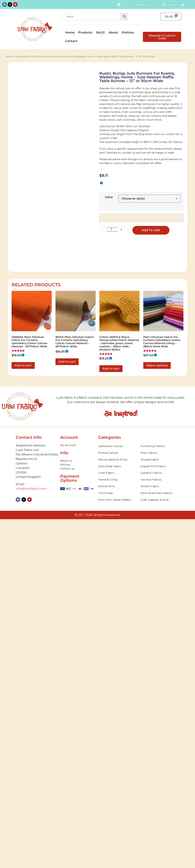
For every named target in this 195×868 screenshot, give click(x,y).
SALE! (100, 32)
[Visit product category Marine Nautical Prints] (118, 643)
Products (85, 32)
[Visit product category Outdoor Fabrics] (160, 657)
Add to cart (151, 230)
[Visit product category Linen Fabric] (118, 657)
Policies (128, 32)
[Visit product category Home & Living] (118, 663)
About (113, 32)
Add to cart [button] (23, 549)
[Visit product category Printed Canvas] (118, 637)
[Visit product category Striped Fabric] (160, 643)
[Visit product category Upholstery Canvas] (118, 630)
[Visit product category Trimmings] (118, 677)
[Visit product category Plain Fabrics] (160, 637)
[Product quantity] (112, 229)
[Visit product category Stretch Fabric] (160, 670)
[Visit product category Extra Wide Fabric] (118, 650)
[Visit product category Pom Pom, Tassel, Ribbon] (118, 684)
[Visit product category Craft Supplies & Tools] (160, 684)
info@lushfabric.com (31, 672)
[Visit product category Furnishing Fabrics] (160, 630)
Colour (109, 197)
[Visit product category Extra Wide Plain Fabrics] (160, 677)
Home (70, 32)
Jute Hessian (22, 56)
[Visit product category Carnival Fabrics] (160, 663)
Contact (71, 41)
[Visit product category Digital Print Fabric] (160, 650)
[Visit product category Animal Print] (118, 670)
